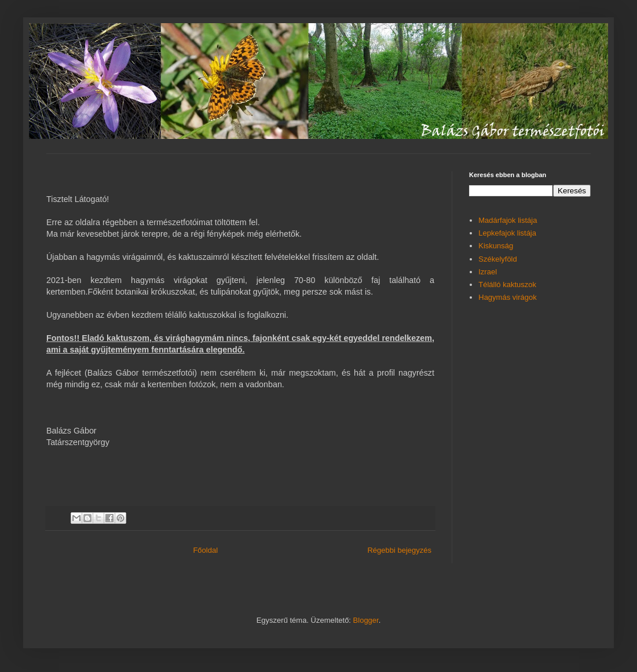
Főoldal (205, 550)
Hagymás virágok (507, 297)
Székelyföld (497, 259)
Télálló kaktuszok (507, 284)
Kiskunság (496, 246)
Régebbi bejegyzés (399, 550)
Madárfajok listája (508, 220)
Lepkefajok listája (507, 233)
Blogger (366, 620)
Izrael (488, 272)
